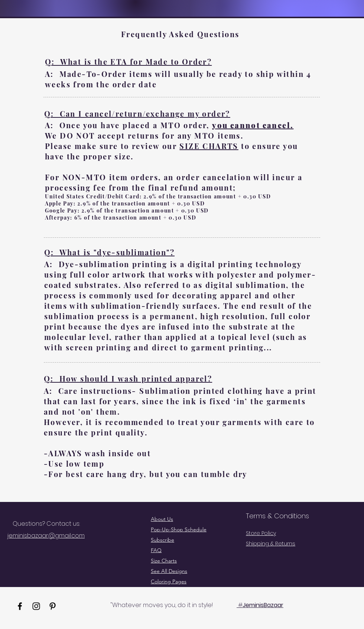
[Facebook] (20, 606)
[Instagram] (36, 606)
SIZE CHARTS (209, 146)
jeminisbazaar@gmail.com (46, 536)
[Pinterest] (53, 606)
